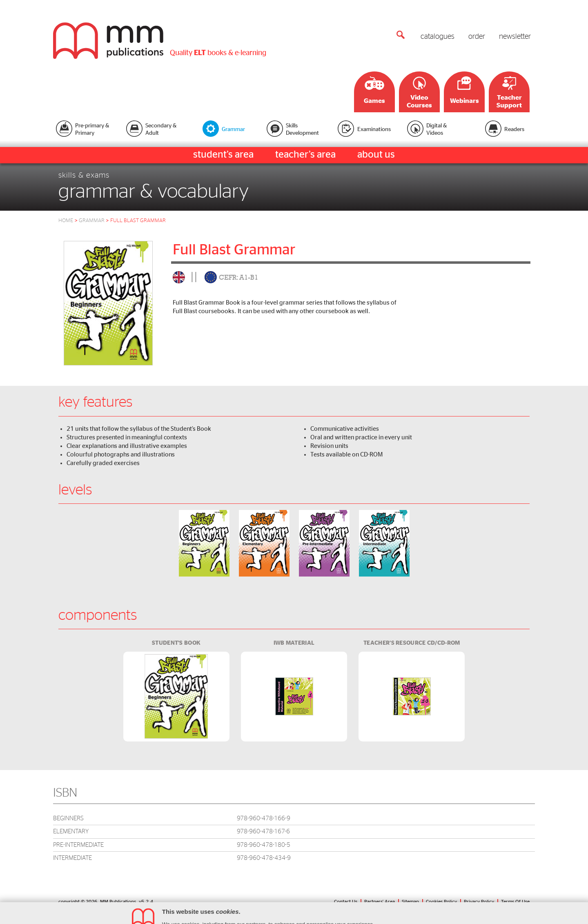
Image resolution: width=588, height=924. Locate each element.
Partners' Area (380, 902)
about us (376, 155)
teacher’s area (305, 155)
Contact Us (346, 902)
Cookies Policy (441, 902)
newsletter (515, 37)
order (477, 37)
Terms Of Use (515, 902)
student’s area (223, 155)
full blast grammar (138, 221)
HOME (66, 221)
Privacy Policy (479, 902)
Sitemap (410, 902)
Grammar (95, 221)
